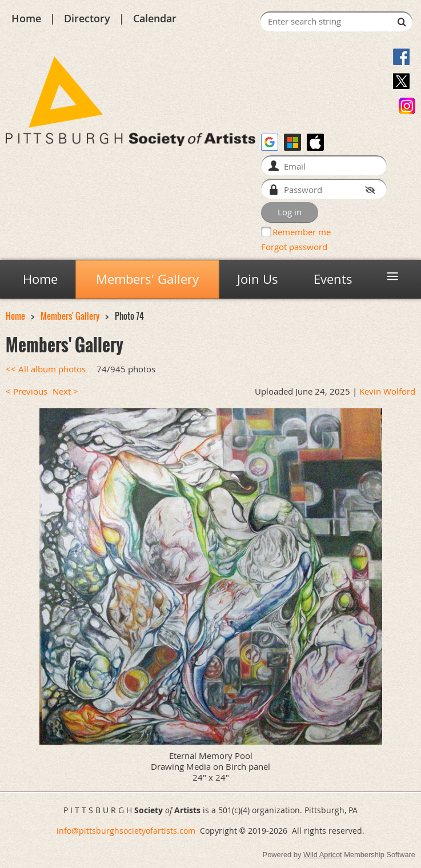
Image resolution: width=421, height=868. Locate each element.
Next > (65, 391)
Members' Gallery (70, 316)
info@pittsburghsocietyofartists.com (126, 831)
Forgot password (294, 247)
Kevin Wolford (387, 391)
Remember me (302, 232)
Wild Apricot (323, 855)
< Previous (27, 391)
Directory (87, 18)
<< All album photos (46, 369)
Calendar (155, 18)
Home (26, 18)
